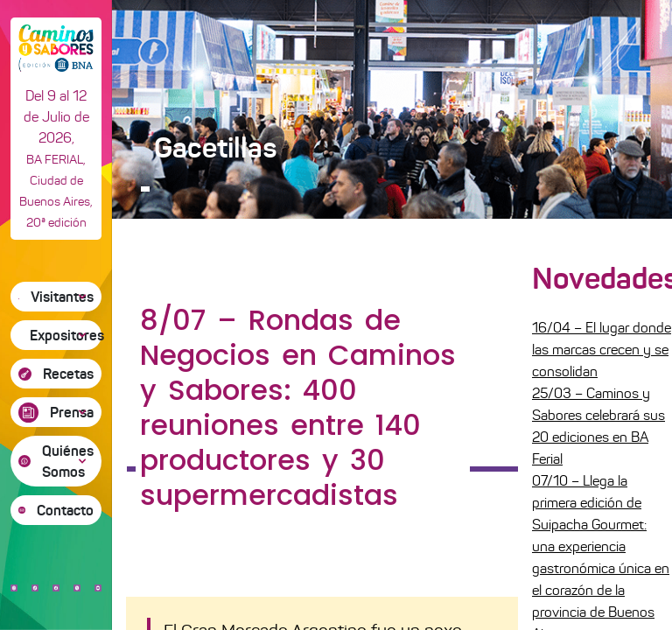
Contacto (65, 510)
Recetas (68, 374)
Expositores (66, 335)
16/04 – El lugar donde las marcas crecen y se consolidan (602, 350)
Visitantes (62, 297)
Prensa (72, 412)
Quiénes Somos (68, 461)
